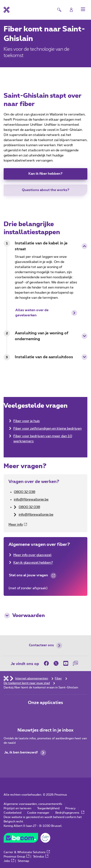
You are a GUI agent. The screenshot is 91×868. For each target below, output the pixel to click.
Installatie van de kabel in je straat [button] (51, 246)
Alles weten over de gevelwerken (46, 313)
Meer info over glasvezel (32, 555)
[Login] (71, 10)
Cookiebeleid (12, 813)
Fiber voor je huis (27, 421)
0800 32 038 (25, 492)
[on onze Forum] (75, 663)
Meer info (18, 525)
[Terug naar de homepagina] (7, 10)
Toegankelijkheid (48, 808)
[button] (83, 9)
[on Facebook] (48, 663)
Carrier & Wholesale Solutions (27, 852)
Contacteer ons (45, 646)
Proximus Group (17, 857)
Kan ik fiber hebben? (45, 174)
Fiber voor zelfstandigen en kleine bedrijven (47, 429)
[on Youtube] (66, 663)
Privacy (70, 808)
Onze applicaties (45, 703)
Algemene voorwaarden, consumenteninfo (33, 804)
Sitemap (23, 861)
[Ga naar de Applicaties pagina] (32, 713)
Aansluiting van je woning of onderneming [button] (51, 336)
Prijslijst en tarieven (17, 808)
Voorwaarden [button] (24, 616)
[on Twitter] (56, 663)
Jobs (9, 861)
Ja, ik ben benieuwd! (25, 753)
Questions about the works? (46, 190)
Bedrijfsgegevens (70, 813)
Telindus (41, 857)
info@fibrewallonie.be (31, 500)
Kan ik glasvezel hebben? (33, 563)
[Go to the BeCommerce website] (27, 839)
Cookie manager (38, 813)
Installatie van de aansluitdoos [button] (51, 357)
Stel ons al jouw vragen (32, 577)
